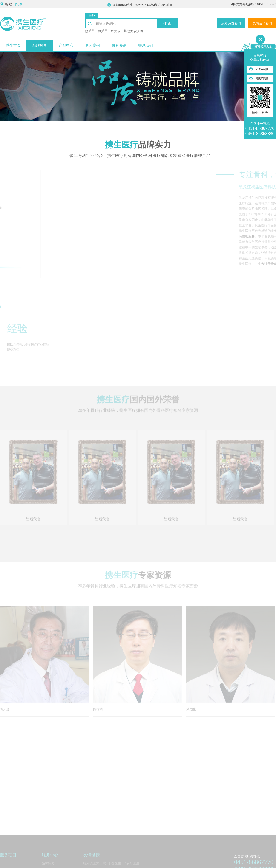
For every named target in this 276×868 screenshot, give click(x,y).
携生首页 (13, 45)
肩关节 (115, 31)
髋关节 (90, 31)
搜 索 (167, 23)
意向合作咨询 (262, 23)
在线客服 (262, 69)
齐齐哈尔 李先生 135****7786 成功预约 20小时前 (142, 6)
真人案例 (93, 45)
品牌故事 (40, 45)
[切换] (19, 4)
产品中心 (66, 45)
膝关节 (103, 31)
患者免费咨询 (231, 23)
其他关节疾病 (133, 31)
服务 (92, 15)
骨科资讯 (119, 45)
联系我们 (146, 45)
